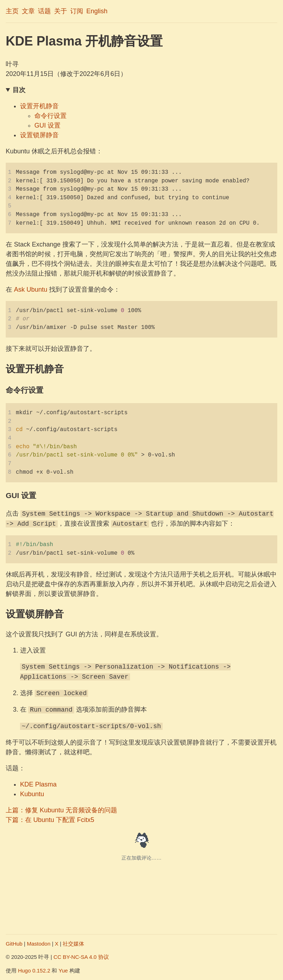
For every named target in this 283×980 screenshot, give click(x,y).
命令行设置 (51, 116)
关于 (61, 11)
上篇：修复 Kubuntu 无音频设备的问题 (61, 810)
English (97, 11)
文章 (28, 11)
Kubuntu (32, 794)
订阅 (77, 11)
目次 (19, 90)
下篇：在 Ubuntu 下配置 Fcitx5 (50, 820)
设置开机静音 (39, 106)
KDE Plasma (38, 784)
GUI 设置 (47, 125)
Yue (63, 971)
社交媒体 (73, 944)
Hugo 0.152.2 (34, 971)
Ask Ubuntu (31, 290)
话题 (44, 11)
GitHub (14, 944)
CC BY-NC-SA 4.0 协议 (81, 957)
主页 (12, 11)
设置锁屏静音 (39, 135)
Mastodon (39, 944)
